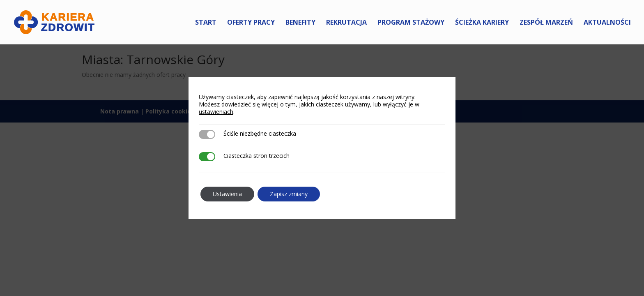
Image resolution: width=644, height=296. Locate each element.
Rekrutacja (346, 23)
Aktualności (607, 23)
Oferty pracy (251, 23)
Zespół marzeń (546, 23)
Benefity (300, 23)
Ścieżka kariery (482, 23)
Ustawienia (227, 194)
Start (206, 23)
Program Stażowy (411, 23)
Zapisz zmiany (289, 194)
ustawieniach (216, 112)
